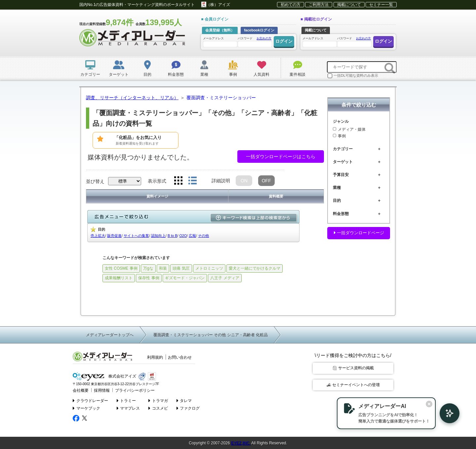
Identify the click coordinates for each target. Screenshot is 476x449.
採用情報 (100, 390)
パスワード (255, 42)
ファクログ (188, 408)
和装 (163, 268)
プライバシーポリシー (131, 390)
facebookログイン (259, 30)
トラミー (126, 400)
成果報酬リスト (119, 278)
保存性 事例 (149, 278)
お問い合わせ (180, 357)
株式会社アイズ (103, 376)
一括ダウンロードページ (359, 233)
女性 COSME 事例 (121, 268)
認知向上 (158, 236)
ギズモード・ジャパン (185, 278)
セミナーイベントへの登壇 (353, 384)
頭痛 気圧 (181, 268)
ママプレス (128, 408)
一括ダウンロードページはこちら (281, 157)
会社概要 (80, 390)
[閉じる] (419, 403)
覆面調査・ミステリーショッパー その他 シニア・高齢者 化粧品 (211, 335)
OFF (266, 181)
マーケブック (86, 408)
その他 (203, 236)
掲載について (349, 5)
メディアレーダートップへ (110, 335)
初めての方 (291, 5)
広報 (192, 236)
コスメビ (159, 408)
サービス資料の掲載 (353, 368)
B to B (172, 236)
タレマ (184, 400)
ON (244, 181)
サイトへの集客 (136, 236)
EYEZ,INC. (241, 442)
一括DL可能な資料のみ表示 (353, 76)
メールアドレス (220, 42)
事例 (339, 136)
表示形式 (157, 181)
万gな (148, 268)
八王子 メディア (225, 278)
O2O (183, 236)
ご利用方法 (319, 5)
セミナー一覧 (381, 5)
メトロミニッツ (209, 268)
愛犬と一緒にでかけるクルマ (255, 268)
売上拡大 (98, 236)
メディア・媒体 (349, 129)
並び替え (95, 181)
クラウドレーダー (90, 400)
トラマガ (159, 400)
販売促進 (114, 236)
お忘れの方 (264, 38)
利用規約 (155, 357)
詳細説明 (221, 181)
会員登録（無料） (220, 30)
